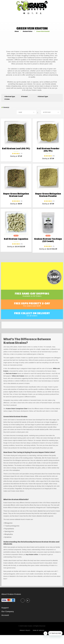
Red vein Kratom (11, 381)
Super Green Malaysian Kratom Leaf (16, 197)
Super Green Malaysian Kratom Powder (48, 197)
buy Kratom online (32, 562)
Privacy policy (25, 638)
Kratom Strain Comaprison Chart (17, 417)
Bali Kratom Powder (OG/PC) (48, 150)
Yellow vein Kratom (18, 384)
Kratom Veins (27, 31)
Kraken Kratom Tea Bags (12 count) (48, 244)
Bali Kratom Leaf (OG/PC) (16, 148)
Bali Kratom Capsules (16, 243)
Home (17, 31)
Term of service (38, 638)
